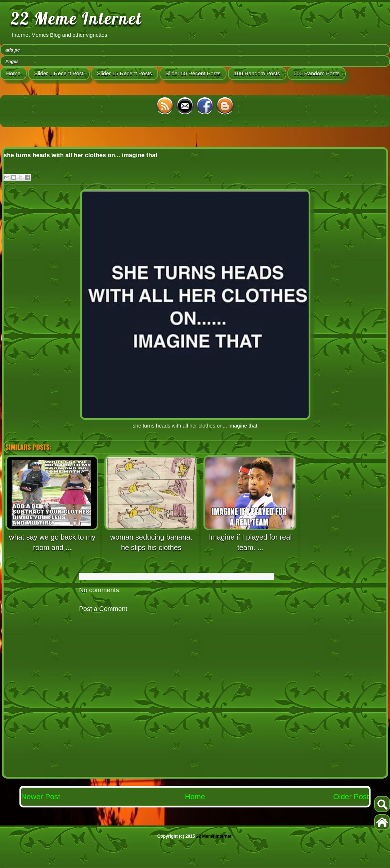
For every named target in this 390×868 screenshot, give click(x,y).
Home (13, 73)
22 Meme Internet (76, 18)
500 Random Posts (317, 73)
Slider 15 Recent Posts (124, 73)
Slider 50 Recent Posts (193, 73)
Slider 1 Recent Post (59, 73)
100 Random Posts (257, 73)
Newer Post (41, 796)
